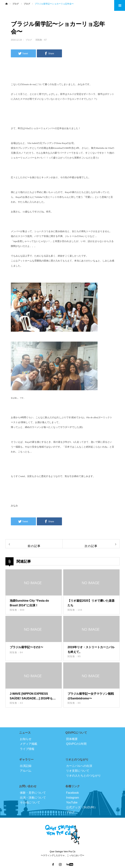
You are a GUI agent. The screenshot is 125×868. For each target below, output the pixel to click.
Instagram (73, 798)
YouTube (72, 802)
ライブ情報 (27, 749)
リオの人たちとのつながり (83, 776)
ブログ (29, 40)
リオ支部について (78, 771)
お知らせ (26, 739)
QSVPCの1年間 (76, 744)
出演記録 (26, 766)
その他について (30, 802)
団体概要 (72, 739)
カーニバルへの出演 (79, 766)
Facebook (72, 793)
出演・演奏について (33, 798)
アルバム (26, 771)
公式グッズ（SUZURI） (82, 807)
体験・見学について (33, 793)
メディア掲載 (29, 744)
